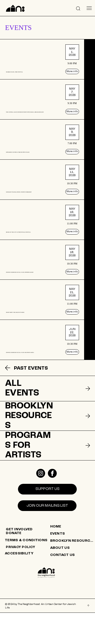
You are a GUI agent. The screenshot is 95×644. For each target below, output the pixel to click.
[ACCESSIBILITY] (27, 585)
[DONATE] (28, 565)
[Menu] (89, 8)
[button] (78, 8)
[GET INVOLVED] (28, 561)
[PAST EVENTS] (34, 408)
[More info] (82, 74)
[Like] (41, 505)
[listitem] (48, 60)
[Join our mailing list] (47, 537)
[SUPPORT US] (47, 520)
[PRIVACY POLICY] (28, 579)
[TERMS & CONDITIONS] (27, 572)
